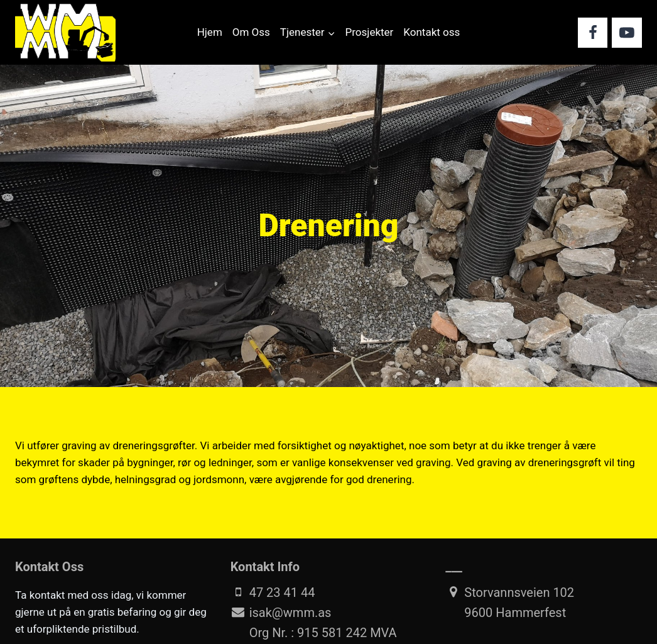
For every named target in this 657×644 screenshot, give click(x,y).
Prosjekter (370, 32)
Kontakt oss (432, 32)
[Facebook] (593, 33)
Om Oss (251, 32)
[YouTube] (627, 33)
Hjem (210, 32)
